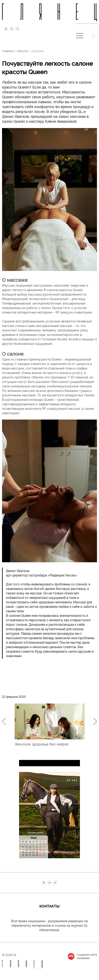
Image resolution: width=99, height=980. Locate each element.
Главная (8, 51)
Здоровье (37, 51)
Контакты (49, 906)
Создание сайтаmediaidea (87, 956)
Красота (22, 51)
